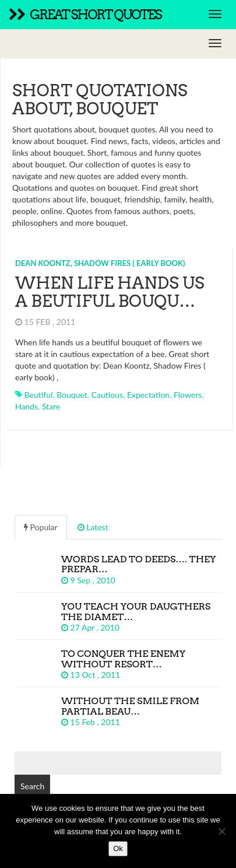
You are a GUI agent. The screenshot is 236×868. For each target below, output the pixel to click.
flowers (188, 395)
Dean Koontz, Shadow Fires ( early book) (100, 263)
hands (27, 406)
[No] (221, 831)
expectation (148, 395)
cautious (108, 395)
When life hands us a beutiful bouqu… (110, 292)
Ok (118, 848)
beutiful (39, 395)
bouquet (72, 395)
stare (51, 406)
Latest (93, 527)
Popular (41, 527)
